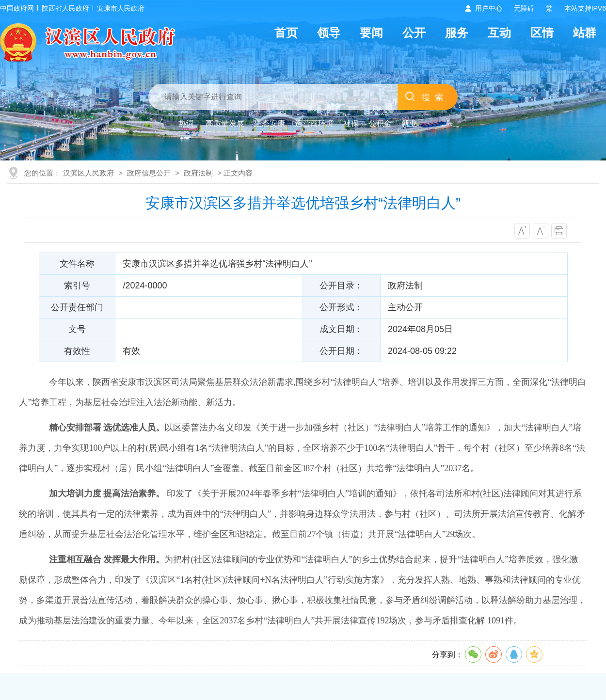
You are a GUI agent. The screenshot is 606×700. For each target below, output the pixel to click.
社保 (351, 123)
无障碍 (524, 8)
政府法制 (198, 173)
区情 (542, 33)
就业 (409, 123)
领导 (329, 33)
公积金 (380, 123)
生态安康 (270, 123)
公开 (414, 33)
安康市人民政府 (121, 8)
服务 (457, 33)
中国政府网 (17, 8)
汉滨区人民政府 (88, 173)
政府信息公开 (149, 173)
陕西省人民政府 (65, 8)
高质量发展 (225, 123)
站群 (585, 33)
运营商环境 (314, 123)
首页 (286, 33)
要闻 (371, 33)
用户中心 (489, 8)
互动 (499, 33)
